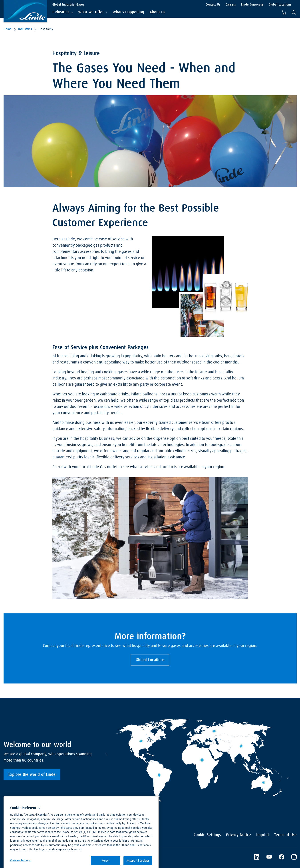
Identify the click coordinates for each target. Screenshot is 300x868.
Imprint (263, 835)
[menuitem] (128, 12)
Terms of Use (285, 835)
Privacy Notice (238, 835)
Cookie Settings (207, 835)
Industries (25, 29)
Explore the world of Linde (32, 775)
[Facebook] (282, 858)
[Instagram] (294, 858)
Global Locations (150, 660)
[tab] (63, 12)
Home (8, 29)
